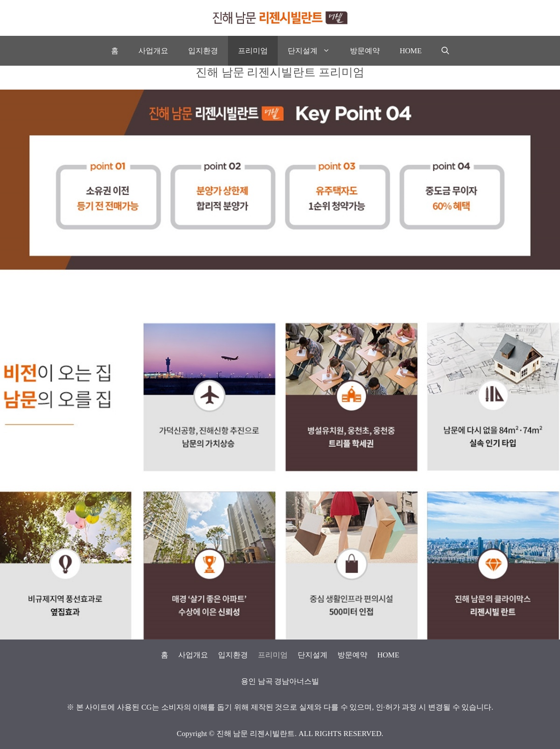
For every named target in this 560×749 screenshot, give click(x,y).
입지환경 (203, 51)
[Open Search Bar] (445, 51)
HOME (411, 51)
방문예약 (365, 51)
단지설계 (314, 51)
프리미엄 (253, 51)
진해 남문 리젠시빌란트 (256, 734)
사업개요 (153, 51)
